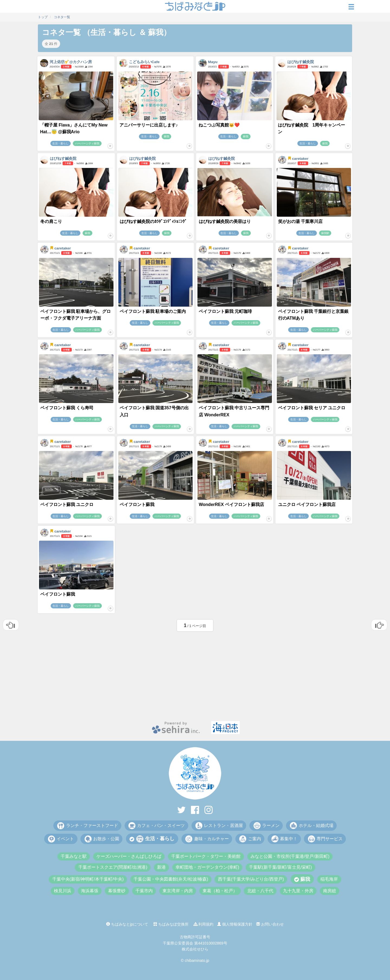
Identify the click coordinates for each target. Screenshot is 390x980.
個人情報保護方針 (235, 924)
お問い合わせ (270, 924)
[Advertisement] (195, 675)
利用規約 (204, 924)
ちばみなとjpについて (127, 924)
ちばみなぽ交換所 (171, 924)
